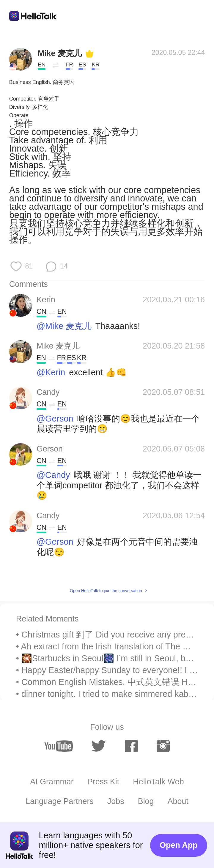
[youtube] (59, 746)
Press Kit (103, 782)
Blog (146, 801)
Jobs (116, 801)
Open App (178, 845)
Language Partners (60, 801)
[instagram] (163, 746)
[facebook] (131, 746)
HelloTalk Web (158, 782)
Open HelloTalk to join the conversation (106, 591)
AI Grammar (52, 782)
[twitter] (99, 746)
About (178, 801)
